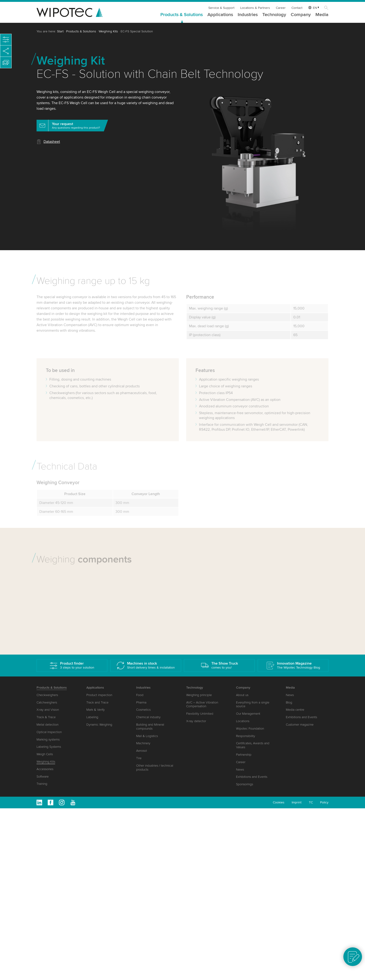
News (240, 770)
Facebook (51, 802)
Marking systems (48, 739)
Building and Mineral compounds (150, 727)
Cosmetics (143, 710)
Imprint (297, 802)
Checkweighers (47, 695)
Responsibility (246, 736)
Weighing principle (199, 695)
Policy (324, 802)
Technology (274, 15)
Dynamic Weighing (99, 725)
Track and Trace (97, 702)
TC (311, 802)
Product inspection (99, 695)
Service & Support (221, 8)
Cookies (279, 802)
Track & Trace (46, 717)
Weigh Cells (45, 754)
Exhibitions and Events (252, 777)
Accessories (45, 769)
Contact (297, 8)
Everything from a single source (253, 704)
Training (42, 784)
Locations (243, 721)
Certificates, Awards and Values (253, 745)
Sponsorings (245, 784)
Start (60, 31)
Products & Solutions (182, 15)
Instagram (62, 802)
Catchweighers (47, 702)
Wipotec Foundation (250, 729)
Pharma (141, 702)
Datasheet (52, 142)
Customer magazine (300, 725)
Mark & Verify (96, 710)
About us (242, 695)
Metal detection (47, 725)
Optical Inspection (49, 732)
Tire (139, 758)
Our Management (248, 714)
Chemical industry (148, 717)
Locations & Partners (255, 8)
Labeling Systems (49, 747)
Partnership (244, 755)
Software (43, 777)
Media (322, 15)
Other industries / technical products (155, 768)
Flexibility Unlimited (200, 714)
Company (301, 15)
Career (281, 8)
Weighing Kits (108, 31)
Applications (220, 15)
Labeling (92, 717)
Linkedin (39, 802)
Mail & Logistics (147, 736)
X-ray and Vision (48, 710)
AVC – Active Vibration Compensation (202, 704)
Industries (248, 15)
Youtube (73, 802)
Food (140, 695)
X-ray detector (196, 721)
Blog (289, 702)
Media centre (295, 710)
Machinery (143, 743)
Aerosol (142, 751)
